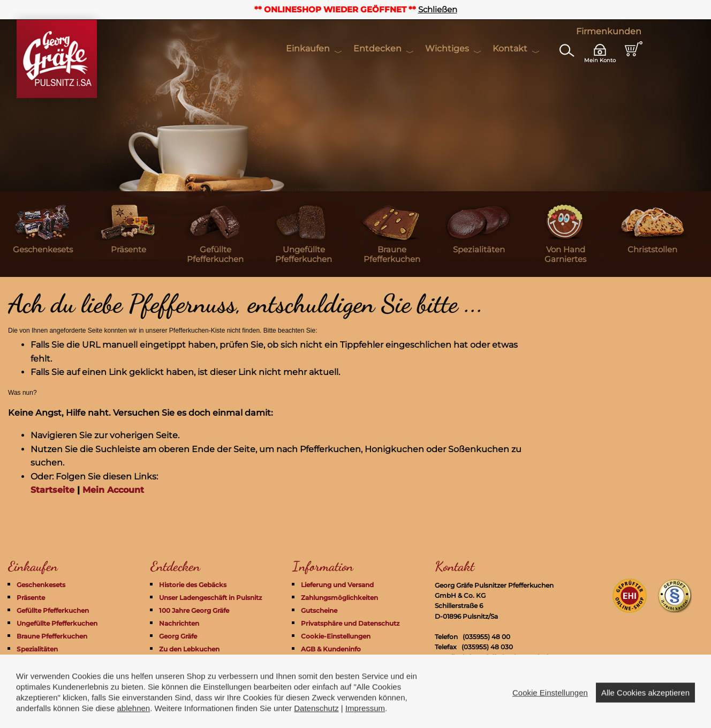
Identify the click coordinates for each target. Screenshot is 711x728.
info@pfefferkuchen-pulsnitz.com (517, 657)
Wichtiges (447, 48)
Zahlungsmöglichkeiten (339, 598)
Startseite (52, 490)
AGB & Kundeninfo (331, 649)
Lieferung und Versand (337, 585)
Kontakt (510, 48)
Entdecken (377, 48)
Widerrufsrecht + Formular (344, 662)
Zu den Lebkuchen (189, 649)
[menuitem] (43, 234)
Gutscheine (319, 610)
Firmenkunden (609, 31)
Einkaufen (308, 48)
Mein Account (113, 490)
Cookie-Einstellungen (336, 636)
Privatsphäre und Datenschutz (350, 623)
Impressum (320, 675)
